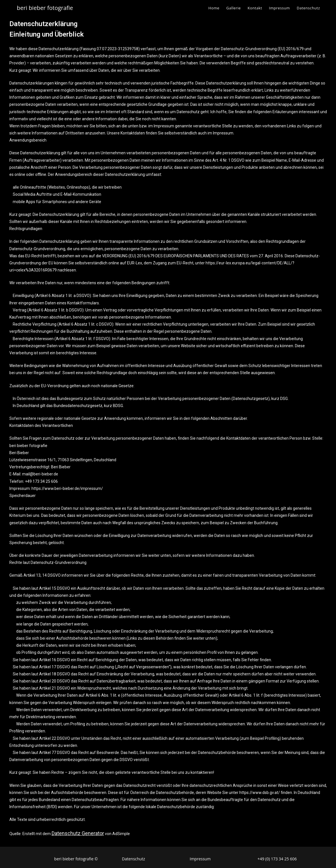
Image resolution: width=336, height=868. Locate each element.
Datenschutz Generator (78, 833)
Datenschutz (133, 859)
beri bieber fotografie (45, 8)
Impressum (200, 859)
